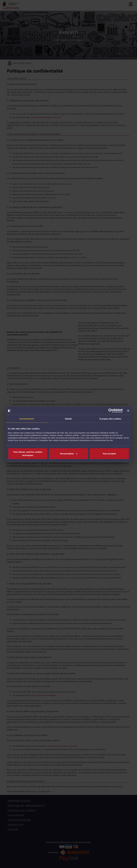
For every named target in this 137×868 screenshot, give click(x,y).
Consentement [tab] (27, 419)
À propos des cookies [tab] (110, 419)
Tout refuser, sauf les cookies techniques (28, 453)
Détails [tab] (69, 419)
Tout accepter (109, 453)
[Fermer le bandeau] (128, 411)
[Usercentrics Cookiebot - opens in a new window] (110, 411)
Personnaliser (69, 453)
